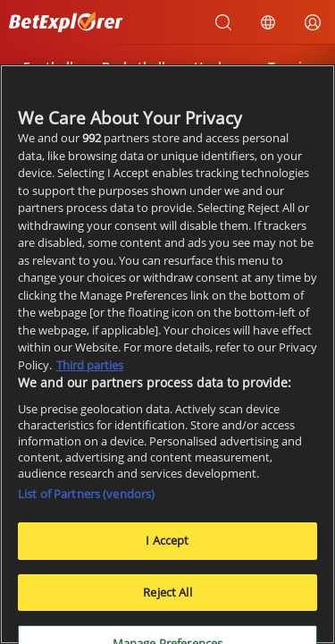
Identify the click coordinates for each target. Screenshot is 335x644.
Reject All (167, 598)
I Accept (167, 547)
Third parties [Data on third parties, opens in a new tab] (90, 371)
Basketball (134, 67)
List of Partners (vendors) (86, 500)
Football (48, 67)
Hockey (217, 67)
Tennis (288, 67)
